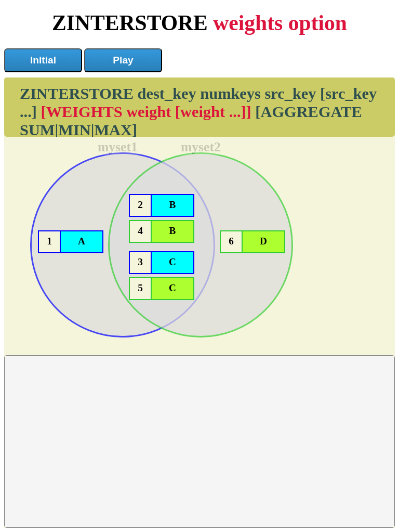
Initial (43, 60)
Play (123, 60)
